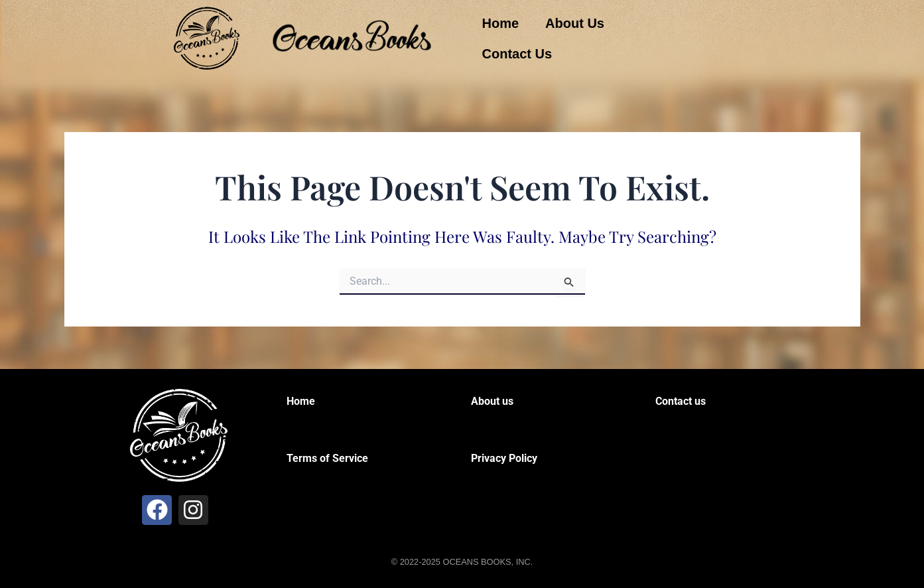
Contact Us (517, 54)
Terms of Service (327, 458)
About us (492, 401)
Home (501, 23)
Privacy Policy (504, 458)
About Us (575, 23)
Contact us (681, 401)
